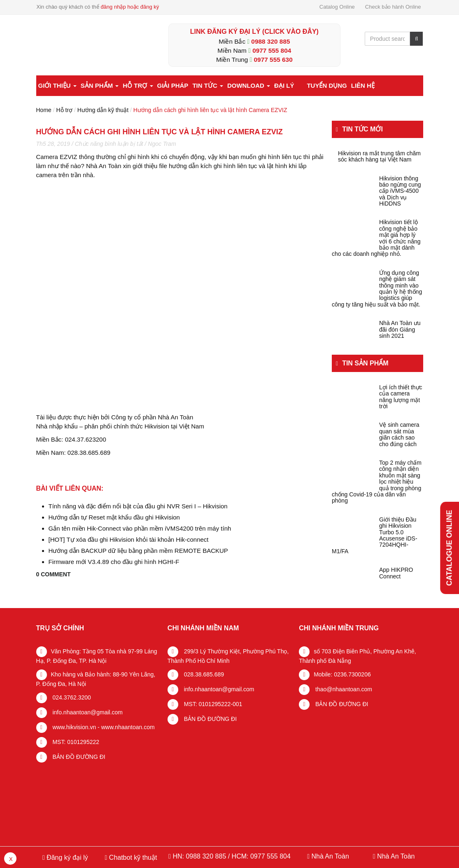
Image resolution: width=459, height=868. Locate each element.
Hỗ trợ (138, 85)
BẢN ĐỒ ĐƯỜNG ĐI (78, 757)
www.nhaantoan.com (128, 727)
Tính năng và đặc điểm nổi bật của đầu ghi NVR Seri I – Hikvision (138, 506)
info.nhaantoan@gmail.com (87, 712)
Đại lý (284, 85)
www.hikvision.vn (74, 727)
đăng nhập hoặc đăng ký (130, 7)
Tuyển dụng (327, 85)
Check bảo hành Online (393, 7)
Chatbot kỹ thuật (132, 857)
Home (44, 110)
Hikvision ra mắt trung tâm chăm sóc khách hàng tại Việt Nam (379, 157)
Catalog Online (337, 7)
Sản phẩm (100, 85)
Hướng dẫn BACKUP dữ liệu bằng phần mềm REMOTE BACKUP (138, 551)
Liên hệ (363, 85)
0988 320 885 (270, 41)
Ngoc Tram (162, 144)
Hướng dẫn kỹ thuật (103, 110)
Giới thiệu (57, 85)
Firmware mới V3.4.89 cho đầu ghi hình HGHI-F (114, 562)
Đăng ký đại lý (66, 857)
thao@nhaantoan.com (343, 689)
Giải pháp (173, 85)
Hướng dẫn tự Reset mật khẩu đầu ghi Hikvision (114, 517)
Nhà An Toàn (330, 856)
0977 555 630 (273, 60)
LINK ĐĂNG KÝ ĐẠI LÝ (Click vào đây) (254, 32)
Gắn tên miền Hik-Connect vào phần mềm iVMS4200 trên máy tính (140, 528)
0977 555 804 (272, 50)
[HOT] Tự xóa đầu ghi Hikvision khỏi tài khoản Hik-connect (129, 539)
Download (249, 85)
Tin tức (208, 85)
